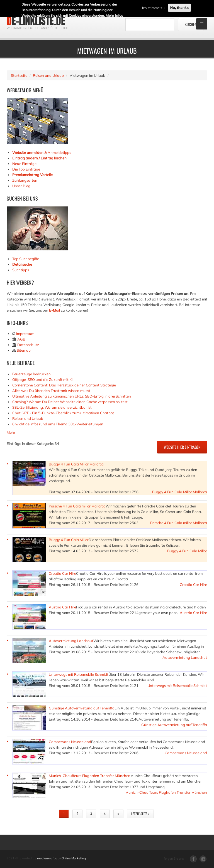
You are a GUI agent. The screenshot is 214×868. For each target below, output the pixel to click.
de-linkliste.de (36, 21)
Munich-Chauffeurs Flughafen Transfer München (90, 776)
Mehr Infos (114, 15)
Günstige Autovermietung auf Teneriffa (82, 708)
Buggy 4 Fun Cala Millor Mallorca (76, 464)
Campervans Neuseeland (70, 742)
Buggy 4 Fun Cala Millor (69, 540)
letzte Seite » (140, 814)
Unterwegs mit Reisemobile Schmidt (79, 674)
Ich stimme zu (153, 7)
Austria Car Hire (62, 607)
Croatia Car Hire (62, 573)
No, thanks (179, 7)
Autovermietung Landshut (71, 641)
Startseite (19, 75)
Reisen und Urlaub (48, 75)
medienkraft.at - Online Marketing (61, 858)
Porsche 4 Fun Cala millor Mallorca (77, 506)
